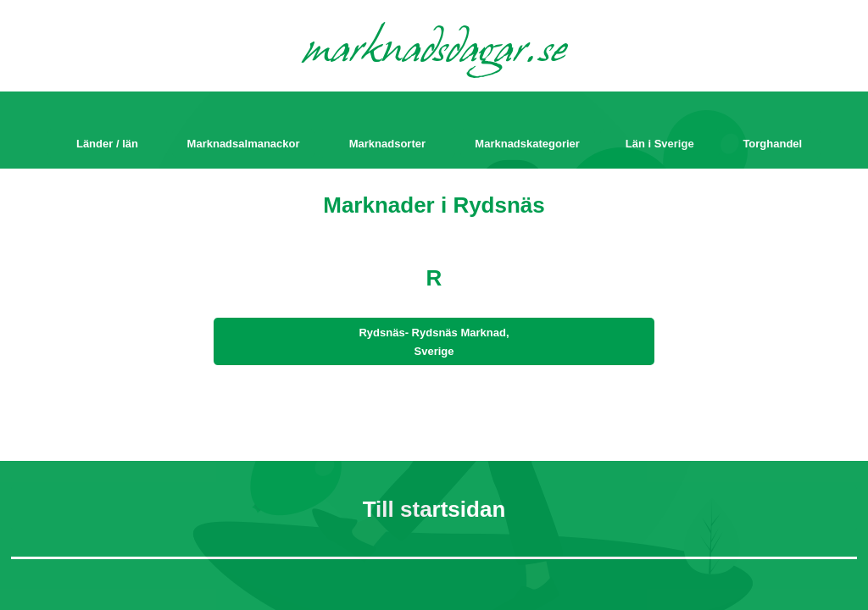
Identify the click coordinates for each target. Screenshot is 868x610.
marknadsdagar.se (434, 53)
